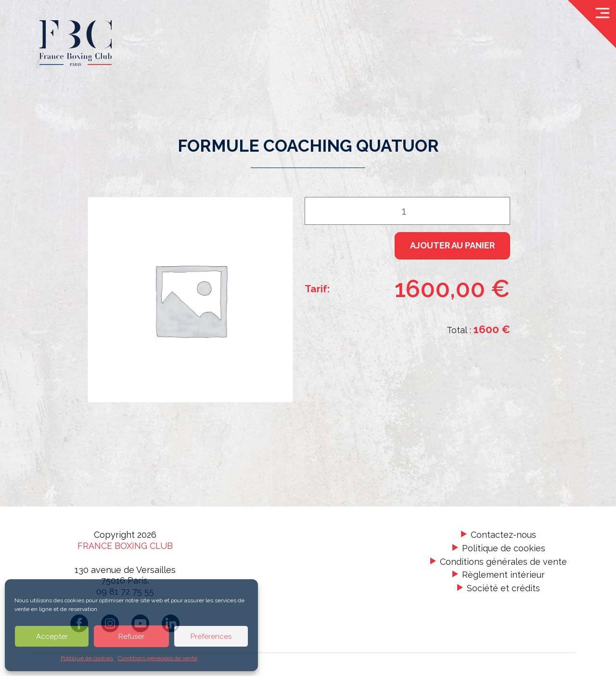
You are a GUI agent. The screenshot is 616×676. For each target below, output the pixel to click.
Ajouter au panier (452, 245)
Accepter (52, 637)
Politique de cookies (87, 658)
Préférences (211, 637)
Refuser (131, 637)
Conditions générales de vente (158, 658)
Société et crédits (503, 588)
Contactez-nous (503, 535)
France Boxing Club (125, 546)
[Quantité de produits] (407, 211)
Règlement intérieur (503, 575)
